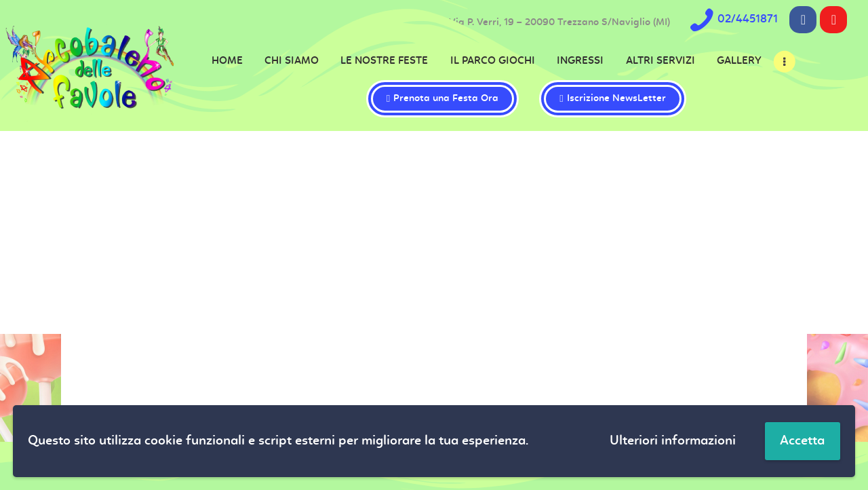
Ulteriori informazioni (673, 441)
